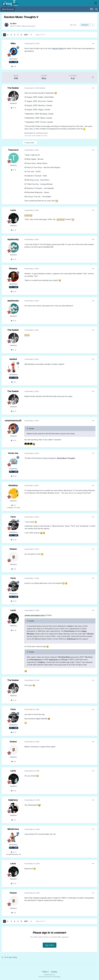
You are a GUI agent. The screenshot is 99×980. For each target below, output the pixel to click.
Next (26, 35)
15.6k (14, 440)
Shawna (13, 269)
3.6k (14, 569)
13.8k (14, 230)
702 (14, 820)
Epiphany (13, 800)
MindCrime (13, 829)
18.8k (14, 476)
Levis (13, 210)
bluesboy (13, 485)
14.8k (14, 291)
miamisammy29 (13, 421)
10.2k (14, 170)
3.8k (14, 66)
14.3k (14, 108)
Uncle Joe (13, 453)
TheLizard (13, 150)
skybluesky (13, 239)
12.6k (14, 259)
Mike (15, 24)
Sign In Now (50, 945)
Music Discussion (29, 26)
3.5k (14, 382)
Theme (45, 972)
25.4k (14, 540)
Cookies (54, 972)
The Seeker (13, 88)
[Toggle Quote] (28, 428)
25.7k (14, 852)
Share (73, 25)
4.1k (14, 505)
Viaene (13, 549)
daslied (13, 359)
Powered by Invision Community (49, 977)
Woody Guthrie (58, 48)
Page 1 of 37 (41, 35)
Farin (13, 517)
